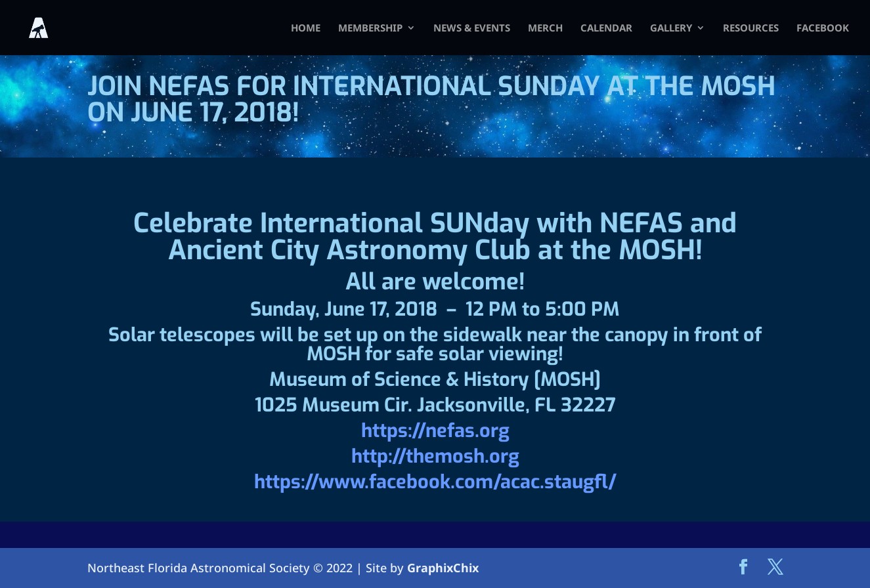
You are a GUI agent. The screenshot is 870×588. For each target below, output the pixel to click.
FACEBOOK (823, 29)
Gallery (671, 29)
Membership (370, 29)
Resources (751, 29)
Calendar (606, 29)
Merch (545, 29)
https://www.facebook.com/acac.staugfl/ (435, 482)
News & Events (472, 29)
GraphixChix (443, 568)
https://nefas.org (435, 430)
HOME (306, 29)
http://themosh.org (435, 456)
